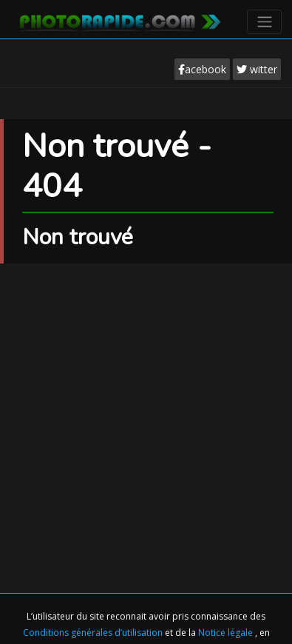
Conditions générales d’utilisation (94, 633)
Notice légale (227, 633)
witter (257, 69)
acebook (202, 69)
